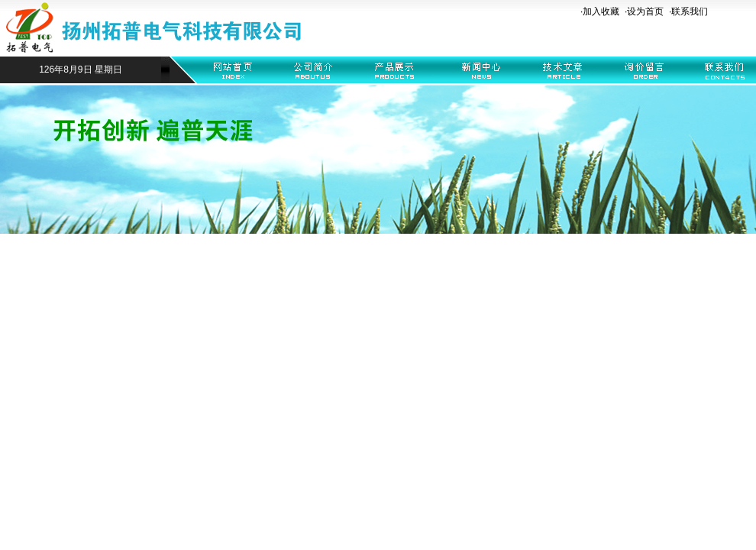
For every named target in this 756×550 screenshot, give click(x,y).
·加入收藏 (600, 11)
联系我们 (690, 11)
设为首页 (645, 11)
